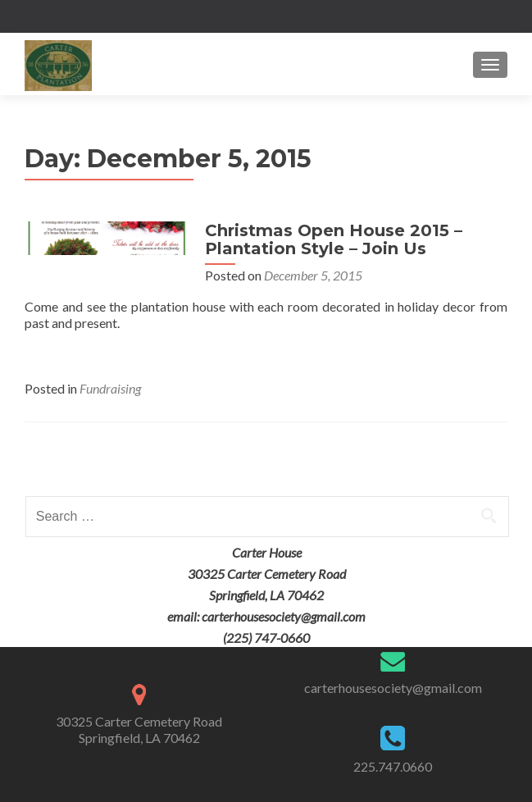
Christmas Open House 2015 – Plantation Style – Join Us (334, 239)
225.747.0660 (393, 766)
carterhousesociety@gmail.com (393, 688)
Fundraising (110, 388)
